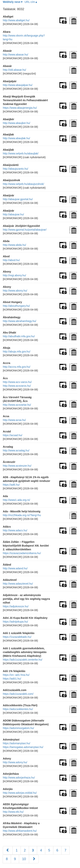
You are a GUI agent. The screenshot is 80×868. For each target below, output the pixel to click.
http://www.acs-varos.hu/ (17, 382)
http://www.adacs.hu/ (15, 530)
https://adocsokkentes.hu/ (18, 709)
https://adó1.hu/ (12, 679)
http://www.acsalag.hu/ (16, 450)
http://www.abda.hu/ (14, 245)
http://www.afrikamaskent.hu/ (20, 831)
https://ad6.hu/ (11, 485)
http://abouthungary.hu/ (16, 306)
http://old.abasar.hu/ (14, 70)
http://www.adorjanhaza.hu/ (19, 778)
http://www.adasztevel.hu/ (18, 584)
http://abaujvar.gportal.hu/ (18, 199)
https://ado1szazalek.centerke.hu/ (23, 660)
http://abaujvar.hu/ (13, 214)
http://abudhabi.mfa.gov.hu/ (19, 336)
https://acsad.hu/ (13, 435)
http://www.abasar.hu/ (16, 55)
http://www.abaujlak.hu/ (16, 138)
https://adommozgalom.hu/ (18, 728)
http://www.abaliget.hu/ (16, 20)
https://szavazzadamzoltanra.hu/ (22, 553)
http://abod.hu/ (11, 260)
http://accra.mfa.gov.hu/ (17, 367)
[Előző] (8, 850)
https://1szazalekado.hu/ (17, 637)
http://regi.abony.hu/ (14, 275)
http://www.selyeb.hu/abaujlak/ (21, 153)
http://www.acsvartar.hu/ (17, 405)
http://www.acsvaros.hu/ (17, 386)
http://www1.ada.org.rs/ (16, 500)
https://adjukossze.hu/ (16, 606)
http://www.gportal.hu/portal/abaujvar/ (25, 230)
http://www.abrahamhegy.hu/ (19, 321)
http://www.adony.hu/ (15, 762)
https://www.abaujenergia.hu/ (20, 108)
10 (24, 859)
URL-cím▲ (31, 2)
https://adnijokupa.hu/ (15, 622)
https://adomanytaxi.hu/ (17, 743)
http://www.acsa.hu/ (14, 420)
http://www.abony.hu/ (15, 291)
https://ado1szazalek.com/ (18, 694)
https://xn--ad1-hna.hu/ (16, 675)
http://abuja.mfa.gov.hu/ (17, 352)
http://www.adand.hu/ (15, 568)
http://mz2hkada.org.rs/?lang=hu (22, 515)
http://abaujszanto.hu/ (16, 169)
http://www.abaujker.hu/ (17, 123)
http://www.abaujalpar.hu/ (18, 85)
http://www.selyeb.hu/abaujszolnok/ (23, 184)
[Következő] (34, 859)
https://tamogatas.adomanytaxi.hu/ (23, 747)
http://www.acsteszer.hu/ (17, 466)
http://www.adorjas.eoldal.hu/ (20, 793)
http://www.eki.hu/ (13, 812)
